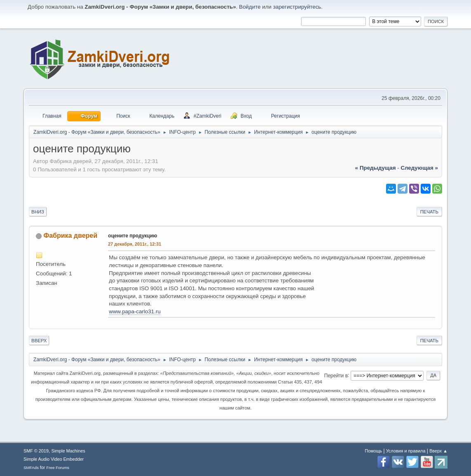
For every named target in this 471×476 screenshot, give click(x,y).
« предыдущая (376, 168)
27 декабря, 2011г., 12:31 (135, 244)
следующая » (419, 168)
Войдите (250, 7)
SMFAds (31, 468)
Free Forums (58, 468)
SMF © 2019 (36, 451)
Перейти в (336, 375)
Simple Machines (68, 451)
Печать (429, 212)
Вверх (39, 341)
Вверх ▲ (438, 451)
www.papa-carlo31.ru (135, 311)
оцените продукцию (133, 236)
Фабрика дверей (71, 236)
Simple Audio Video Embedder (54, 459)
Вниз (38, 212)
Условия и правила (406, 451)
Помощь (374, 451)
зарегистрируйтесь (297, 7)
